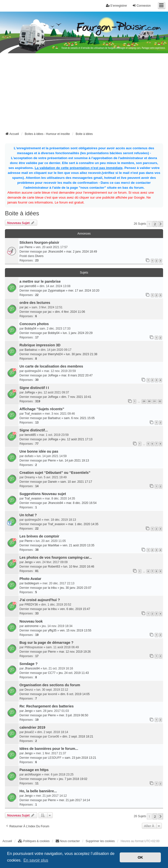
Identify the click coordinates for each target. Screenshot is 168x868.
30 (149, 401)
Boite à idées (22, 213)
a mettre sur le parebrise (40, 281)
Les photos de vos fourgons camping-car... (56, 557)
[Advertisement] (86, 94)
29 (144, 401)
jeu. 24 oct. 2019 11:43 (74, 673)
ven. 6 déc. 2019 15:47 (75, 609)
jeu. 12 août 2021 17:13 (77, 439)
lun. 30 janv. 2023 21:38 (82, 354)
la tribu (52, 588)
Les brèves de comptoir (39, 536)
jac (26, 307)
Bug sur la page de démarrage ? (46, 643)
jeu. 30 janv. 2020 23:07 (76, 588)
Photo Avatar (30, 579)
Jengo (29, 562)
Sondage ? (29, 664)
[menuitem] (34, 841)
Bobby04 (30, 329)
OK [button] (140, 857)
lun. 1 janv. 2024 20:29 (78, 333)
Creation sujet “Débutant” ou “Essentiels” (55, 473)
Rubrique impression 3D (40, 345)
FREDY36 (31, 605)
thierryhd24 (55, 354)
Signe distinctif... (34, 430)
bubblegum (32, 583)
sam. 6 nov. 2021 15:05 (79, 418)
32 (160, 401)
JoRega (53, 375)
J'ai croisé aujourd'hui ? (40, 600)
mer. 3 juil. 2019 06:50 (74, 715)
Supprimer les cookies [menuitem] (100, 841)
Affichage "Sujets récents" (42, 409)
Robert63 (54, 567)
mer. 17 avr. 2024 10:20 (84, 291)
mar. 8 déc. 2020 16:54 (81, 503)
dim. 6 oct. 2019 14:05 (75, 694)
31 (154, 401)
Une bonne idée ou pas (39, 451)
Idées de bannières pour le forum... (49, 749)
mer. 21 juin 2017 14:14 (75, 800)
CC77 (52, 673)
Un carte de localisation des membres (51, 366)
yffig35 (52, 630)
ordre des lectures (35, 303)
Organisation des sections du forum (50, 685)
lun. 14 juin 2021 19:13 (74, 461)
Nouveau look (31, 621)
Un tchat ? (28, 515)
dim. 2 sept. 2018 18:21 (78, 737)
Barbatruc (31, 350)
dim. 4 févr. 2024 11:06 (70, 312)
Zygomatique (56, 291)
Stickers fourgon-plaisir (39, 242)
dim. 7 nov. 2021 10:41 (76, 397)
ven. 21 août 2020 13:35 (78, 545)
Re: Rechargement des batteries (47, 706)
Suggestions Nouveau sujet (43, 494)
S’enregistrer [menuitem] (117, 6)
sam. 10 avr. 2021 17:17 (76, 482)
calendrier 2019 (32, 727)
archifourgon (33, 775)
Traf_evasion (33, 414)
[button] (161, 224)
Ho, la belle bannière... (38, 791)
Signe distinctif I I (34, 388)
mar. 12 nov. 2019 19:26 (75, 652)
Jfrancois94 (55, 252)
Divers (39, 256)
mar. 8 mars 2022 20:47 (77, 375)
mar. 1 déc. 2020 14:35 (83, 524)
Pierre (29, 247)
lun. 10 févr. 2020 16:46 (79, 567)
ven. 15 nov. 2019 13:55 (76, 630)
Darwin (52, 482)
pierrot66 (30, 286)
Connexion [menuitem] (142, 6)
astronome (32, 626)
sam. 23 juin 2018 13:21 (80, 758)
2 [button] (155, 224)
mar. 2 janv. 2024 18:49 (82, 252)
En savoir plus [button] (36, 860)
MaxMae (53, 545)
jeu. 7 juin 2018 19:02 (73, 779)
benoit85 (30, 435)
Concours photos (34, 324)
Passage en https (34, 770)
